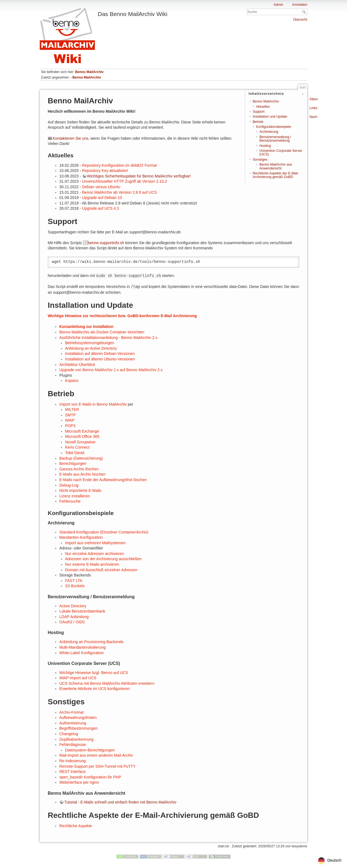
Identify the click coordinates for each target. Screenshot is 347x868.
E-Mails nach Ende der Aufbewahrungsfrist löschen (103, 480)
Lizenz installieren (75, 496)
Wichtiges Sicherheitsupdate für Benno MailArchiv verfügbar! (139, 176)
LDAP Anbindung (74, 617)
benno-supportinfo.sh (106, 243)
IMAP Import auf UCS (78, 678)
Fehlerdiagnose (73, 745)
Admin (278, 5)
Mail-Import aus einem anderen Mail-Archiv (96, 755)
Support (259, 112)
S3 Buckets (75, 586)
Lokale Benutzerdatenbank (82, 611)
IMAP (70, 420)
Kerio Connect (77, 447)
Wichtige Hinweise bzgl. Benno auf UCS (94, 673)
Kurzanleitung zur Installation (86, 327)
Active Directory (73, 606)
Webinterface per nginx (79, 782)
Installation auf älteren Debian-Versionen (100, 354)
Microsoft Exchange (82, 431)
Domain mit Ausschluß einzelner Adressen (101, 570)
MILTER (72, 409)
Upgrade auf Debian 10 (102, 198)
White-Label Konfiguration (82, 653)
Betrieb (258, 122)
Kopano (72, 381)
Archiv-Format (71, 712)
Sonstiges (260, 160)
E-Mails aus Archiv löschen (82, 474)
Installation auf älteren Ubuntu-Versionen (100, 359)
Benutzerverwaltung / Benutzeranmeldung (275, 139)
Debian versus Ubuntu (101, 187)
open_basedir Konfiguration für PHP (90, 777)
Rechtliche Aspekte (76, 826)
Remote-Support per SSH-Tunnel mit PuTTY (97, 766)
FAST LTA (74, 581)
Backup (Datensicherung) (81, 458)
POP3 (70, 426)
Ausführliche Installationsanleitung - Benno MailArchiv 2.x (108, 338)
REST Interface (72, 772)
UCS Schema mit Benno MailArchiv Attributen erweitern (107, 683)
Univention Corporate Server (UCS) (281, 153)
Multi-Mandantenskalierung (82, 647)
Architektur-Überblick (77, 365)
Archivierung (269, 132)
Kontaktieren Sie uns (70, 138)
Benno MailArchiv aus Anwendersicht (276, 166)
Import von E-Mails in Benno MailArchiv (93, 404)
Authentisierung (73, 723)
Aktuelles (263, 107)
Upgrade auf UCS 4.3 (101, 208)
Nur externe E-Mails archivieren (92, 564)
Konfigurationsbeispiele (273, 127)
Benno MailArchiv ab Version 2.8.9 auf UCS (120, 192)
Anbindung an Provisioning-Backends (91, 642)
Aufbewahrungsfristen (78, 718)
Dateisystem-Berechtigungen (90, 750)
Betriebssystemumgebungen (90, 343)
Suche (305, 12)
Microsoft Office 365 (82, 436)
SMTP (70, 415)
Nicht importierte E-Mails (80, 490)
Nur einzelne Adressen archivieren (94, 554)
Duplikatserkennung (76, 739)
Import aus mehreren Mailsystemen (95, 543)
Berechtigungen (73, 463)
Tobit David (75, 453)
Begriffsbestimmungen (78, 728)
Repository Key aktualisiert (105, 171)
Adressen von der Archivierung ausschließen (103, 559)
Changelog (69, 734)
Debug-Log (69, 485)
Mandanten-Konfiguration (81, 537)
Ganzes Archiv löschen (79, 469)
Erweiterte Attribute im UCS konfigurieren (94, 689)
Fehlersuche (70, 501)
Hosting (265, 146)
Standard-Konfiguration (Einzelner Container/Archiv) (104, 532)
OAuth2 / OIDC (72, 622)
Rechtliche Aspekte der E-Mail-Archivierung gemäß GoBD (276, 175)
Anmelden (300, 5)
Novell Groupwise (80, 442)
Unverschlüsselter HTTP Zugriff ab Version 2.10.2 (125, 181)
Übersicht (300, 20)
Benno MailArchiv (89, 72)
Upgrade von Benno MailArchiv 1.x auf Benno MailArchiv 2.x (111, 370)
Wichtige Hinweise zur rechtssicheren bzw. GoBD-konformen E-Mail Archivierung (122, 316)
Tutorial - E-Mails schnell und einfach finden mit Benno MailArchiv (120, 802)
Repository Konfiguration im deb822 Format (120, 165)
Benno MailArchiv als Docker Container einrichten (102, 332)
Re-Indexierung (73, 761)
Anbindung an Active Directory (91, 348)
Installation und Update (270, 117)
